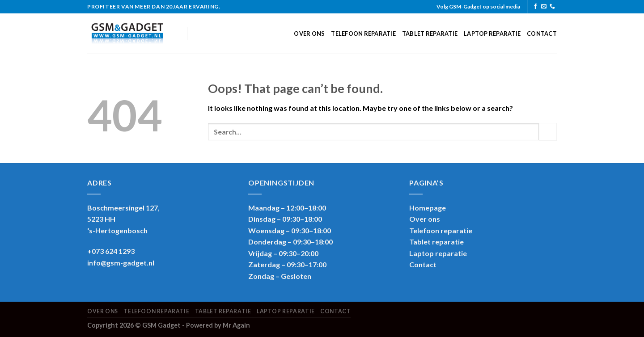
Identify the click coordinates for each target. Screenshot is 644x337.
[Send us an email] (544, 7)
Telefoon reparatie (363, 34)
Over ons (309, 34)
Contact (542, 34)
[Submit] (548, 132)
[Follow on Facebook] (535, 7)
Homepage (428, 208)
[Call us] (552, 7)
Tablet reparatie (430, 34)
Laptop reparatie (492, 34)
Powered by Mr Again (218, 325)
